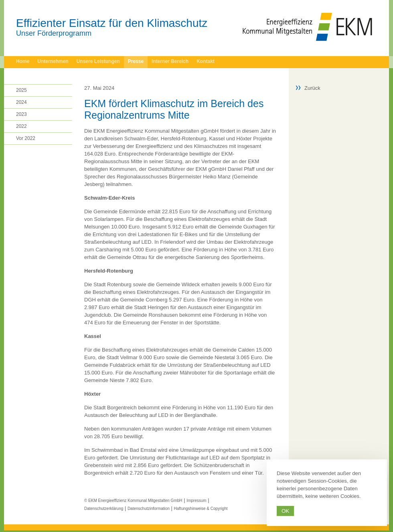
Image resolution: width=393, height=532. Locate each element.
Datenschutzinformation (149, 509)
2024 (21, 102)
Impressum (196, 501)
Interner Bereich (170, 61)
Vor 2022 (26, 138)
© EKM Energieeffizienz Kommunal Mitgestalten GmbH (133, 501)
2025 (21, 90)
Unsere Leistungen (98, 61)
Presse (136, 61)
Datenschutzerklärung (104, 509)
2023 (21, 114)
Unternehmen (53, 61)
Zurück (312, 88)
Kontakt (206, 61)
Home (23, 61)
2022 (21, 126)
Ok (285, 511)
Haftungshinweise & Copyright (201, 509)
